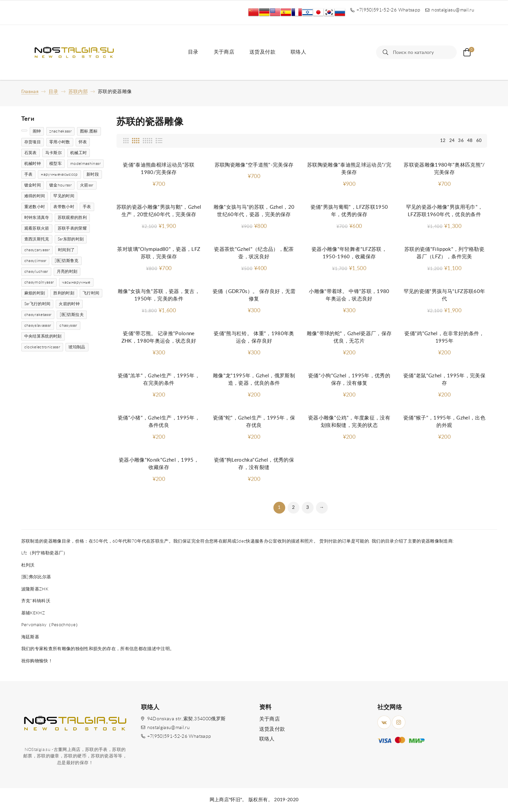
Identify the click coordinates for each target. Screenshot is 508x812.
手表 (29, 174)
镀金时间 (33, 185)
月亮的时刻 (67, 271)
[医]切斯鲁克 (66, 261)
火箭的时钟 (69, 304)
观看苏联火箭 (37, 228)
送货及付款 (262, 52)
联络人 (298, 52)
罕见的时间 (64, 196)
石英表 (31, 153)
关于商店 (224, 52)
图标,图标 (89, 131)
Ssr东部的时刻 (71, 239)
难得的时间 (35, 196)
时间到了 (66, 250)
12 (443, 141)
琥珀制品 (77, 347)
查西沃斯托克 (37, 239)
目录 (193, 52)
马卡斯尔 (54, 153)
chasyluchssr (36, 271)
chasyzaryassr (37, 250)
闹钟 (37, 131)
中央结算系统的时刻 (43, 336)
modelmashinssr (85, 164)
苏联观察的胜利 (72, 217)
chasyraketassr (38, 315)
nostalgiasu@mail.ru (169, 728)
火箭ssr (87, 185)
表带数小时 (64, 207)
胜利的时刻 (64, 293)
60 (479, 141)
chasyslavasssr (38, 325)
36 (461, 141)
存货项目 (33, 142)
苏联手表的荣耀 (72, 228)
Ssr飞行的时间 (37, 304)
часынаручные (76, 282)
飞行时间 (91, 293)
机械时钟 (33, 164)
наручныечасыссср (59, 174)
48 (470, 141)
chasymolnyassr (39, 282)
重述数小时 (35, 207)
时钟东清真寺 (37, 217)
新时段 (93, 174)
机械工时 (78, 153)
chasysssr (68, 325)
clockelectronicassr (42, 347)
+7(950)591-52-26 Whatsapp (179, 736)
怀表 (83, 142)
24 (452, 141)
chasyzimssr (35, 261)
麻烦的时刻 (35, 293)
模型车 (56, 164)
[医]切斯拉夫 (72, 315)
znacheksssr (60, 131)
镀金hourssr (60, 185)
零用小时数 (60, 142)
